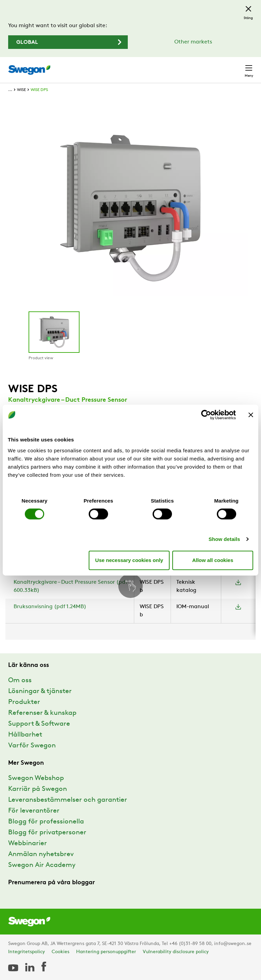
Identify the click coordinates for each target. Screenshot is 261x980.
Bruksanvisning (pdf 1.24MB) (50, 607)
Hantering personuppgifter (106, 952)
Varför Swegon (32, 746)
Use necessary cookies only (129, 560)
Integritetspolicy (27, 952)
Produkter (24, 702)
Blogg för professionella (46, 822)
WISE (21, 90)
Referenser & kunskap (42, 713)
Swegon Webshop (36, 778)
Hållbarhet (25, 735)
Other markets (193, 42)
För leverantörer (34, 811)
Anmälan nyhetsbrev (41, 854)
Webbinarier (28, 843)
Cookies (60, 952)
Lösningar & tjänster (40, 691)
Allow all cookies (213, 560)
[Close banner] (251, 415)
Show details (224, 539)
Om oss (20, 680)
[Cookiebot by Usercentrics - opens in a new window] (206, 415)
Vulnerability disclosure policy (176, 952)
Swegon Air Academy (42, 865)
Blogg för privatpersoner (47, 833)
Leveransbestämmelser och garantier (68, 800)
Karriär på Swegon (38, 789)
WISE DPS (39, 90)
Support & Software (39, 724)
